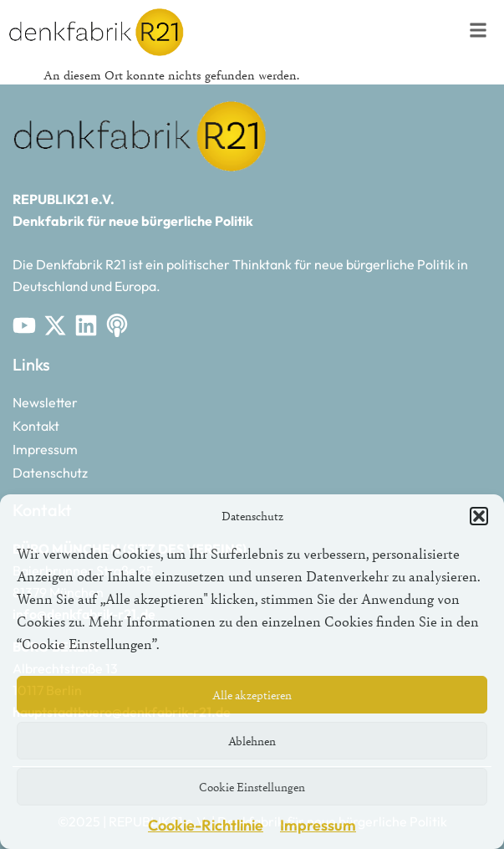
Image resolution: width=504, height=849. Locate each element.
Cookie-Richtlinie (206, 825)
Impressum (318, 825)
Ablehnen (252, 741)
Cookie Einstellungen (252, 787)
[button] (479, 516)
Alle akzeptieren (252, 695)
